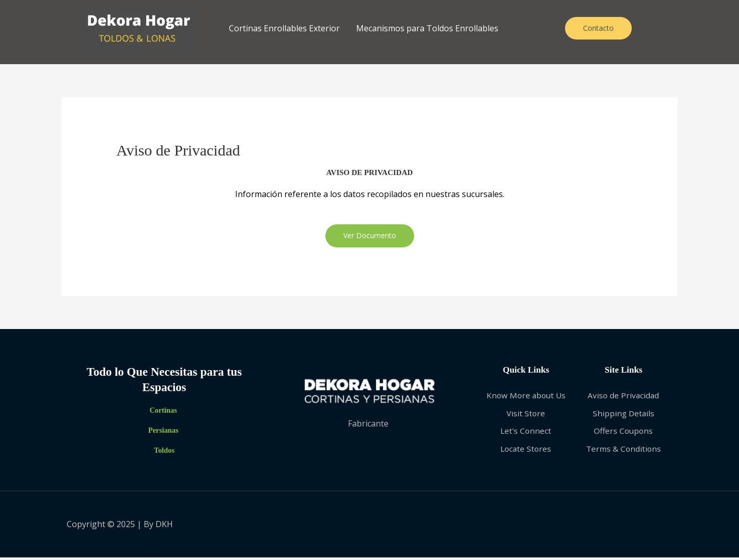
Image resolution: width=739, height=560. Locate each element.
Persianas (163, 432)
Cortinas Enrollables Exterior (284, 28)
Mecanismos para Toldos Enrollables (427, 28)
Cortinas (163, 412)
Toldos (164, 452)
